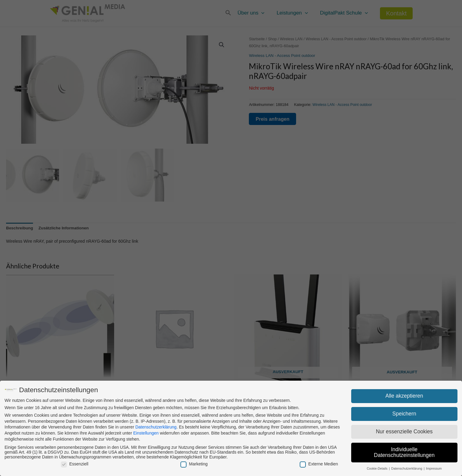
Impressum (434, 468)
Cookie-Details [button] (377, 468)
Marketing (194, 464)
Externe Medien (319, 464)
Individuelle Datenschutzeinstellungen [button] (404, 452)
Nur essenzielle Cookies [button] (404, 432)
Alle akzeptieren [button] (404, 396)
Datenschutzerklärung (156, 427)
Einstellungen (146, 433)
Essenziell (75, 464)
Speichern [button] (404, 414)
